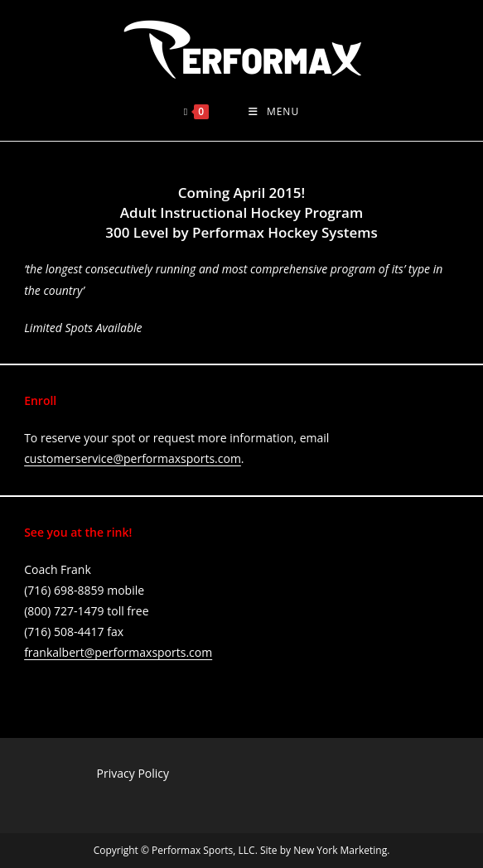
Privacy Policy (133, 773)
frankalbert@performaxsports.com (118, 652)
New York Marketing (340, 850)
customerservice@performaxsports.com (133, 458)
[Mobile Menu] (274, 112)
